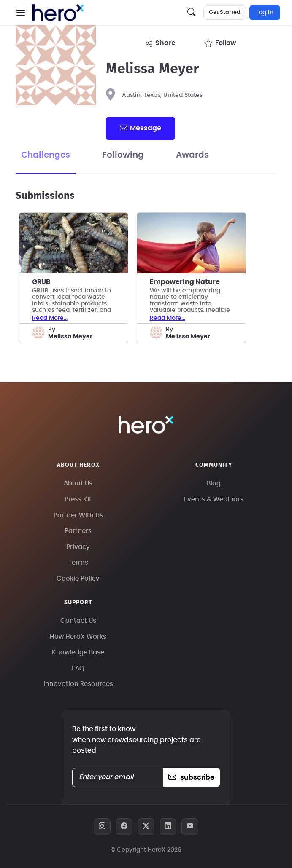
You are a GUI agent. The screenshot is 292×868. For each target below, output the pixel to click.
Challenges (46, 155)
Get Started (225, 12)
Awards (192, 155)
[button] (21, 13)
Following (123, 155)
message (141, 128)
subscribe (191, 777)
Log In (265, 13)
